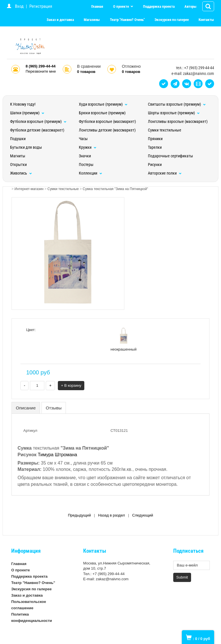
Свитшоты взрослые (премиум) (177, 104)
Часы (83, 139)
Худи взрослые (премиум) (103, 104)
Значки (85, 156)
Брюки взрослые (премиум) (102, 113)
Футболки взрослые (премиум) (38, 121)
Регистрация (41, 6)
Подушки (18, 139)
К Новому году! (23, 104)
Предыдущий (79, 515)
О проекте (121, 6)
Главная (97, 6)
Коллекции (91, 173)
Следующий (143, 515)
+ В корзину (71, 385)
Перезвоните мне (41, 71)
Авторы (190, 6)
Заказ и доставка (60, 20)
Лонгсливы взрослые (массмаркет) (178, 121)
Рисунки (155, 165)
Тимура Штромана (57, 455)
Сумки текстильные (165, 130)
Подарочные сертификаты (170, 156)
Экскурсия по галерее (172, 20)
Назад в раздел (112, 515)
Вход (19, 6)
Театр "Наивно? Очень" (127, 20)
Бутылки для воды (26, 147)
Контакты (206, 20)
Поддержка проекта (159, 6)
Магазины (92, 20)
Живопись (21, 173)
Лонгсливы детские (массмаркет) (107, 130)
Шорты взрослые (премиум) (174, 113)
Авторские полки (165, 173)
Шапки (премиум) (27, 113)
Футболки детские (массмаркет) (37, 130)
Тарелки (155, 147)
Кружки (88, 147)
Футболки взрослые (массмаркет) (107, 121)
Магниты (18, 156)
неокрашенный (123, 339)
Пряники (155, 139)
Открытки (18, 165)
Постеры (86, 165)
